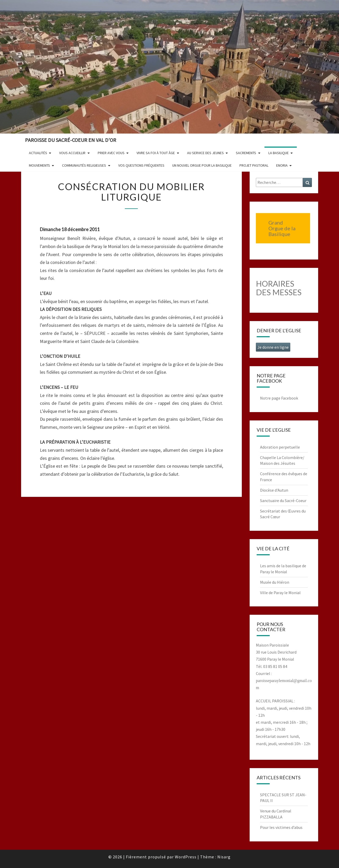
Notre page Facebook (279, 398)
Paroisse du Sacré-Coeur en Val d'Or (71, 140)
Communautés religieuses (84, 165)
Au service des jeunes (205, 153)
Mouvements (39, 165)
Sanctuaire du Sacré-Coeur (283, 501)
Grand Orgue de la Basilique (282, 228)
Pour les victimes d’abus (281, 827)
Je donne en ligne (273, 347)
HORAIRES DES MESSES (279, 288)
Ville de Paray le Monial (280, 593)
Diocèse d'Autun (274, 490)
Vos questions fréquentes (141, 165)
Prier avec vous (111, 153)
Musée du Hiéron (275, 582)
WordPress (186, 857)
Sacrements (246, 153)
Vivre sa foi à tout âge (156, 153)
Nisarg (224, 857)
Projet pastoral (254, 165)
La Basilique (279, 153)
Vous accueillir (72, 153)
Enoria (282, 165)
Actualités (38, 153)
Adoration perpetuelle (280, 447)
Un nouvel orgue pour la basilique (202, 165)
